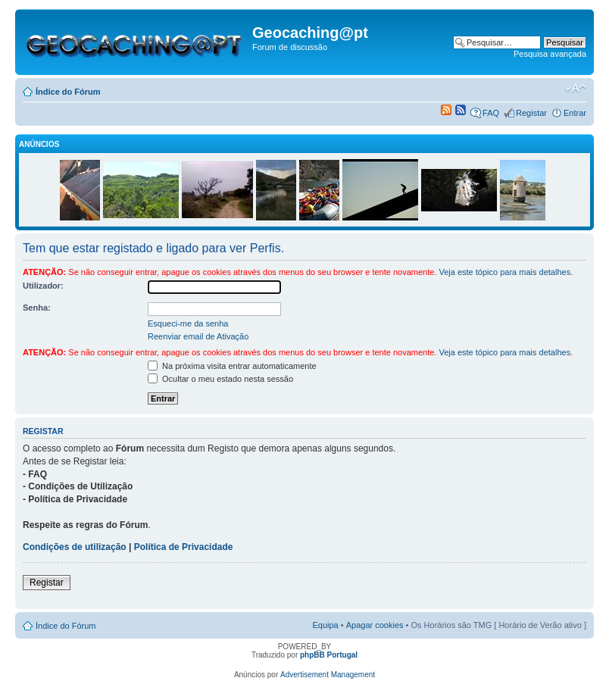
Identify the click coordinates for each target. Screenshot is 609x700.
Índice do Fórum (68, 92)
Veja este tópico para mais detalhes (504, 272)
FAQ (491, 113)
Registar (531, 113)
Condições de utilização (75, 547)
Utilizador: (43, 286)
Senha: (37, 308)
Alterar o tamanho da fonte (575, 89)
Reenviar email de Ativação (198, 336)
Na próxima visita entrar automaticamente (232, 366)
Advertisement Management (328, 675)
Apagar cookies (375, 625)
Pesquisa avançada (550, 54)
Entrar (575, 113)
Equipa (325, 625)
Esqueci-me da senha (188, 323)
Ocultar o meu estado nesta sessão (220, 379)
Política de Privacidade (184, 547)
